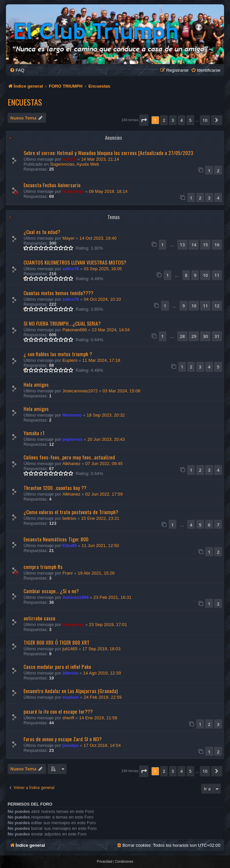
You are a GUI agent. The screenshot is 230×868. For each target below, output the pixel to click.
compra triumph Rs (43, 567)
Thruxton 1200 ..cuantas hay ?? (55, 488)
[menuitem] (17, 70)
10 (205, 275)
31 (217, 336)
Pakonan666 (75, 330)
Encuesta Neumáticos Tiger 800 (56, 539)
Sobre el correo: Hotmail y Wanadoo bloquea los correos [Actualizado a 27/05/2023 (108, 153)
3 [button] (173, 120)
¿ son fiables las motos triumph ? (58, 354)
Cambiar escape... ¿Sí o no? (51, 591)
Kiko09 (69, 546)
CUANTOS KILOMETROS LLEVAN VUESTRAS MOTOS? (75, 262)
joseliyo (70, 745)
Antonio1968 (75, 597)
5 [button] (190, 120)
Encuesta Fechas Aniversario (52, 185)
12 (217, 306)
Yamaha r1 (34, 433)
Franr (68, 573)
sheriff (68, 718)
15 (205, 245)
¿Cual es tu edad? (42, 232)
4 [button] (181, 120)
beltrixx (69, 518)
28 (182, 336)
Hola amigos (36, 384)
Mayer (68, 238)
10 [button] (205, 120)
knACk (69, 159)
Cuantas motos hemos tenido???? (58, 293)
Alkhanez (71, 464)
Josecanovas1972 (80, 391)
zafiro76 (71, 269)
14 (194, 245)
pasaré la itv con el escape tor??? (58, 711)
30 (205, 336)
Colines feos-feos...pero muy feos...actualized (69, 457)
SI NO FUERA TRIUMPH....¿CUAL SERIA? (62, 323)
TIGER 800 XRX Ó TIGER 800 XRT (57, 642)
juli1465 (70, 649)
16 (217, 245)
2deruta (70, 673)
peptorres (72, 439)
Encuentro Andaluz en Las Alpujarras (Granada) (71, 691)
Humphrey (73, 191)
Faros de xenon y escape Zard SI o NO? (63, 739)
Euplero (70, 360)
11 (217, 275)
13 (182, 245)
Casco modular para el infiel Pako (57, 667)
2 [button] (164, 120)
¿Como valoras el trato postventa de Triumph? (71, 512)
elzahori (71, 697)
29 (194, 336)
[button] (144, 120)
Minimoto (72, 415)
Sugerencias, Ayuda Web (75, 164)
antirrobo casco (39, 618)
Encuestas (25, 102)
